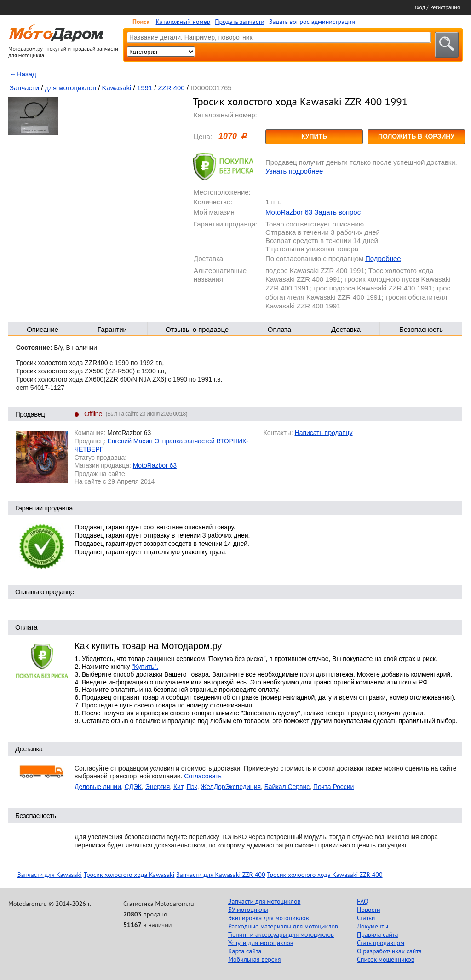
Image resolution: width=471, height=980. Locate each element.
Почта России (333, 787)
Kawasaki (117, 88)
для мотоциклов (71, 88)
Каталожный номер (183, 22)
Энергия (158, 787)
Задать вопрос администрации (312, 22)
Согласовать (203, 776)
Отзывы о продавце (197, 329)
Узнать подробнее (294, 171)
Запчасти (24, 88)
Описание (43, 329)
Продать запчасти (240, 22)
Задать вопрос (337, 212)
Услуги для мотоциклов (261, 943)
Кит (178, 787)
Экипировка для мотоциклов (269, 918)
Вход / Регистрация (437, 7)
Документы (373, 926)
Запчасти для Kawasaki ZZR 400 (221, 875)
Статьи (366, 918)
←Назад (23, 74)
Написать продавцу (324, 433)
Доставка (346, 329)
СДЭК (133, 787)
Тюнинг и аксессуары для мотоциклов (281, 934)
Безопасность (421, 329)
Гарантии (112, 329)
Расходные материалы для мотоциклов (283, 926)
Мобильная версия (254, 959)
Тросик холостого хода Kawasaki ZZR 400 (325, 875)
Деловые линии (98, 787)
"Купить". (145, 667)
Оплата (279, 329)
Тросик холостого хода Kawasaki (129, 875)
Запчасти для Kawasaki (50, 875)
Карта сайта (245, 951)
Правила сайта (378, 934)
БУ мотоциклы (248, 910)
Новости (369, 910)
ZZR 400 (171, 88)
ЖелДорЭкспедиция (231, 787)
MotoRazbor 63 (289, 212)
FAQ (363, 901)
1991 (145, 88)
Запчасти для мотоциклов (264, 901)
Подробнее (383, 258)
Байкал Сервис (287, 787)
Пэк (192, 787)
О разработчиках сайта (389, 951)
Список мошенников (386, 959)
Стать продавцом (381, 943)
